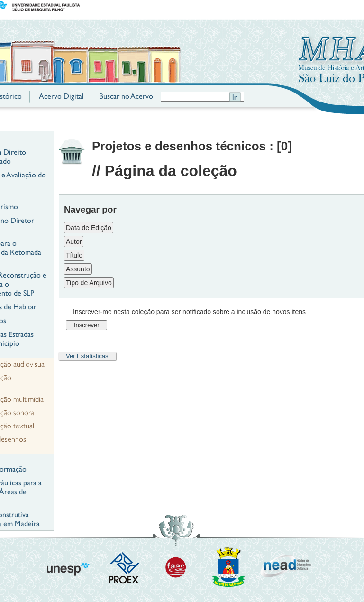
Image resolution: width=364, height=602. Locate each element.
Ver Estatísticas (87, 356)
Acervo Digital (61, 96)
